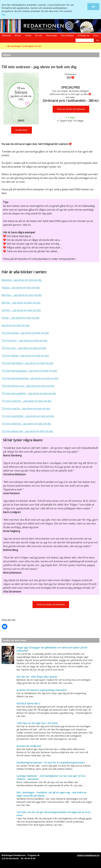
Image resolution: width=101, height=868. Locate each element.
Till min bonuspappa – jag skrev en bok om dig (29, 371)
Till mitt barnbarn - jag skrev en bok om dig (27, 363)
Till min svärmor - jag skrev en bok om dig (26, 401)
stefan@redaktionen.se (88, 855)
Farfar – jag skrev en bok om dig (20, 318)
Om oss (39, 36)
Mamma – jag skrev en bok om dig (22, 280)
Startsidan (7, 36)
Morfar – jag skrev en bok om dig (21, 303)
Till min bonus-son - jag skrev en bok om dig (28, 386)
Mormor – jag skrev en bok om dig (22, 295)
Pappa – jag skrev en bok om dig (21, 287)
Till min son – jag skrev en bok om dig (24, 348)
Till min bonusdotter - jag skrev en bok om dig (29, 393)
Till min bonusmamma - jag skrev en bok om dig (30, 378)
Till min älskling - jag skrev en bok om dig (26, 424)
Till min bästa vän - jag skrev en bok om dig (27, 431)
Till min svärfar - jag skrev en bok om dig (26, 408)
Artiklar (28, 36)
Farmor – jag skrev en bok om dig (21, 310)
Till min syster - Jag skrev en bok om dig (25, 333)
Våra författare (67, 36)
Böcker (18, 36)
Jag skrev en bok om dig (15, 325)
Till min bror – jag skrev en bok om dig (24, 340)
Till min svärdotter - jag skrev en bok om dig (28, 416)
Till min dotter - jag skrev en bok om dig (25, 356)
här (3, 14)
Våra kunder (51, 36)
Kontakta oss (83, 36)
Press (96, 36)
